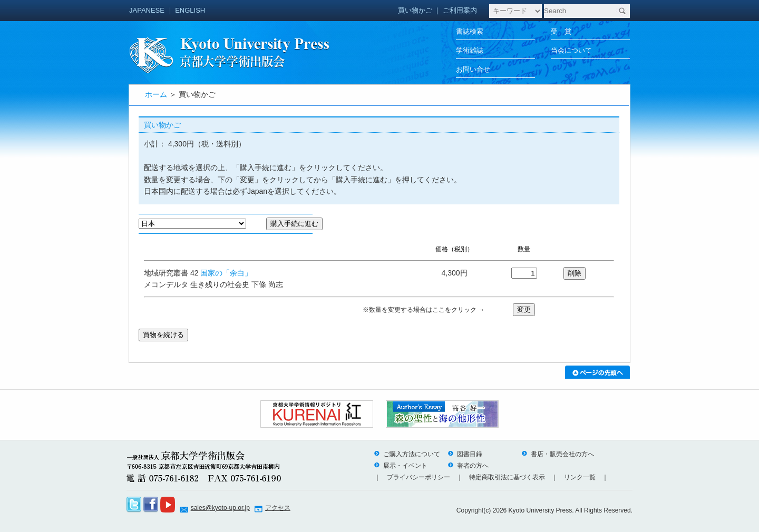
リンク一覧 (580, 477)
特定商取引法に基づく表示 (507, 477)
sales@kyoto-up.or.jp (220, 508)
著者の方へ (468, 466)
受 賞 (561, 31)
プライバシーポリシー (419, 477)
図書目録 (465, 454)
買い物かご (415, 10)
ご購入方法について (407, 454)
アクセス (278, 508)
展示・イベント (401, 466)
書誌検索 (470, 31)
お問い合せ (473, 69)
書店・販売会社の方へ (558, 454)
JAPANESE (147, 10)
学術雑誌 (470, 50)
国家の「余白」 (226, 273)
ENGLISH (190, 10)
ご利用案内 (460, 10)
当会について (571, 50)
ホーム (156, 94)
